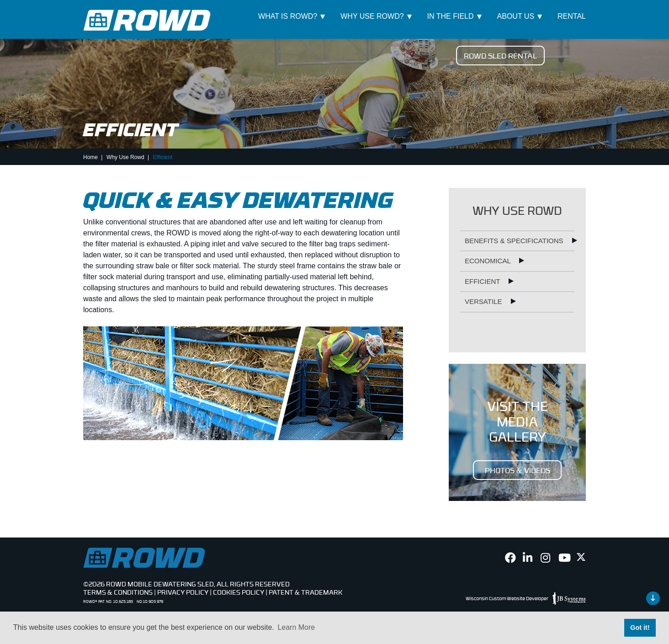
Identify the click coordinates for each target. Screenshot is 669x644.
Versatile (484, 301)
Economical (488, 261)
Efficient (483, 281)
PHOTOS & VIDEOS (518, 470)
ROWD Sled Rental (500, 55)
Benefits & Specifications (515, 241)
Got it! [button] (640, 628)
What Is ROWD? (288, 16)
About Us (516, 16)
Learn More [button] (296, 627)
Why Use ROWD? (372, 16)
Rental (572, 16)
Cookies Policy (239, 592)
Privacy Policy (183, 592)
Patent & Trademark (305, 592)
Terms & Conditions (118, 592)
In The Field (451, 16)
